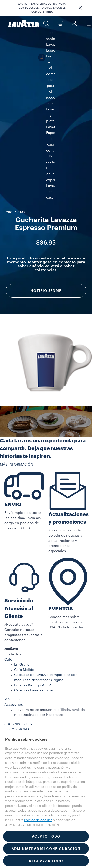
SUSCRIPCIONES (18, 623)
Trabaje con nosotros (22, 680)
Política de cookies (38, 820)
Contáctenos (15, 664)
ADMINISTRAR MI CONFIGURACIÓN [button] (46, 849)
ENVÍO (13, 404)
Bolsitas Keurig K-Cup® (33, 584)
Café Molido (24, 569)
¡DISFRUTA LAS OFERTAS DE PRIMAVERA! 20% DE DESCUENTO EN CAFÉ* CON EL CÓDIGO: (42, 8)
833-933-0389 (21, 675)
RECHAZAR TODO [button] (46, 861)
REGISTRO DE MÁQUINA (24, 649)
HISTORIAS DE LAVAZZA (25, 634)
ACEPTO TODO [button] (46, 836)
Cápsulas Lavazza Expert (35, 590)
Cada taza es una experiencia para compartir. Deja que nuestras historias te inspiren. (43, 348)
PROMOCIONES (17, 628)
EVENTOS (61, 508)
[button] (80, 8)
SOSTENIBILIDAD (18, 639)
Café (8, 559)
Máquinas (12, 599)
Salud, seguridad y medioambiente (33, 700)
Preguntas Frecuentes (22, 659)
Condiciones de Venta (23, 695)
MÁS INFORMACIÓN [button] (17, 364)
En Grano (22, 564)
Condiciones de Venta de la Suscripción (38, 706)
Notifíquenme (46, 170)
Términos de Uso (18, 690)
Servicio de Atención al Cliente (19, 508)
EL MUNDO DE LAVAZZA (24, 644)
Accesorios (14, 604)
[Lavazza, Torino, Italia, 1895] (24, 24)
